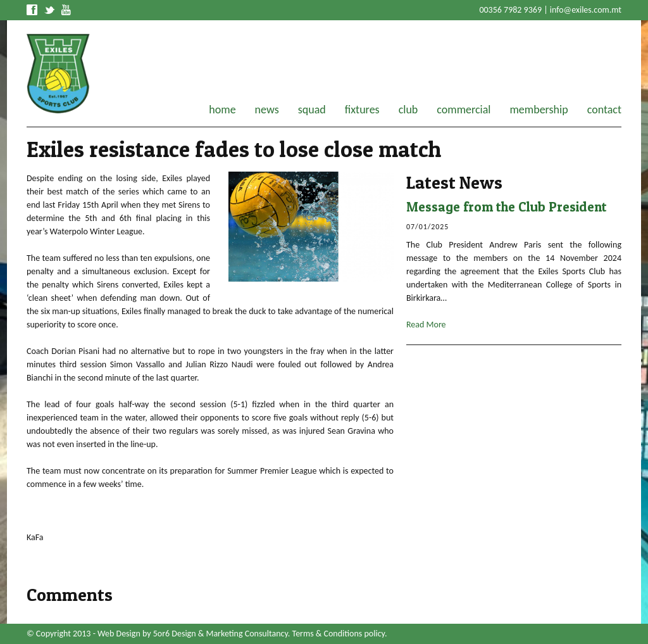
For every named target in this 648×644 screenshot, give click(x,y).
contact (604, 110)
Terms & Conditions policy (339, 634)
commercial (464, 110)
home (222, 110)
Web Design (119, 634)
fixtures (362, 110)
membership (539, 110)
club (408, 110)
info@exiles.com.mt (586, 10)
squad (312, 110)
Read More (426, 325)
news (267, 110)
